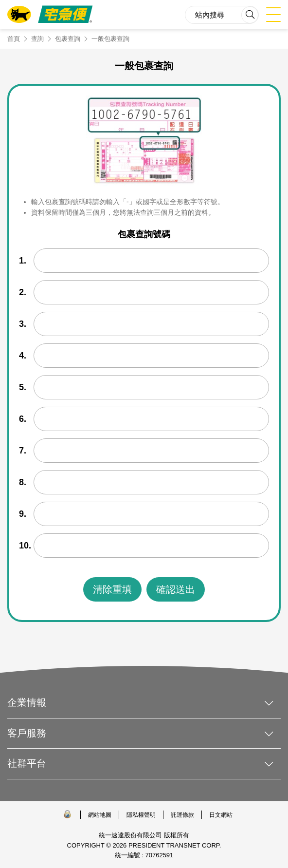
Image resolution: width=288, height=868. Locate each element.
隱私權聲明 (141, 815)
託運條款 (182, 815)
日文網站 (221, 815)
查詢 (37, 39)
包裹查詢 (68, 39)
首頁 (14, 39)
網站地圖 (100, 815)
